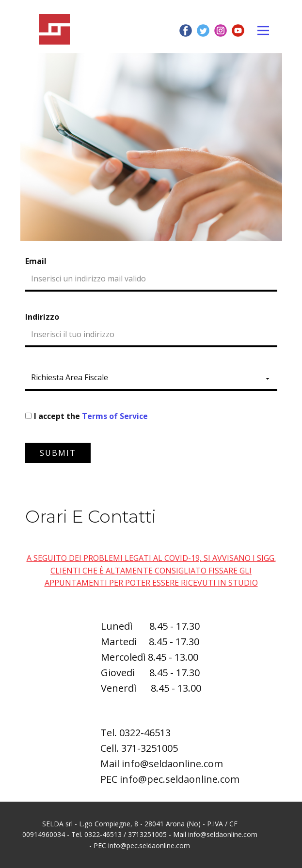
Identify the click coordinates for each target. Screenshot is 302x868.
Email (36, 261)
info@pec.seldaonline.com (180, 779)
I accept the (91, 416)
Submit (58, 453)
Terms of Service (115, 416)
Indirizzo (42, 317)
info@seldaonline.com (172, 764)
